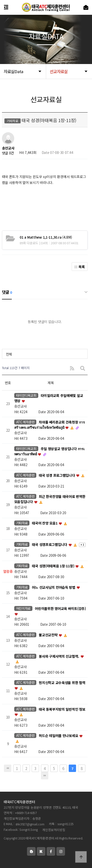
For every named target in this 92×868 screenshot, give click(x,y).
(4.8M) (46, 237)
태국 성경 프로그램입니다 (57, 475)
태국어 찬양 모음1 (45, 523)
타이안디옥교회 (26, 395)
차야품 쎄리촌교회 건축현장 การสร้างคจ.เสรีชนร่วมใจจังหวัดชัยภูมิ (50, 425)
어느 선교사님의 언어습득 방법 (54, 587)
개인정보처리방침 (54, 830)
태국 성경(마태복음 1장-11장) (53, 566)
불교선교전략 (49, 635)
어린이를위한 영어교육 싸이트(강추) (60, 609)
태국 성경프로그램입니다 (50, 544)
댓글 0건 (8, 153)
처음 (8, 768)
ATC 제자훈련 (25, 422)
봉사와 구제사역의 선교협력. (59, 656)
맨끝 (45, 776)
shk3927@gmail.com (30, 824)
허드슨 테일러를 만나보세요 (59, 736)
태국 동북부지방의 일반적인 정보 (62, 709)
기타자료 (22, 523)
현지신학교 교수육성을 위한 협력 (62, 683)
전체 (9, 354)
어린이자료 (23, 608)
